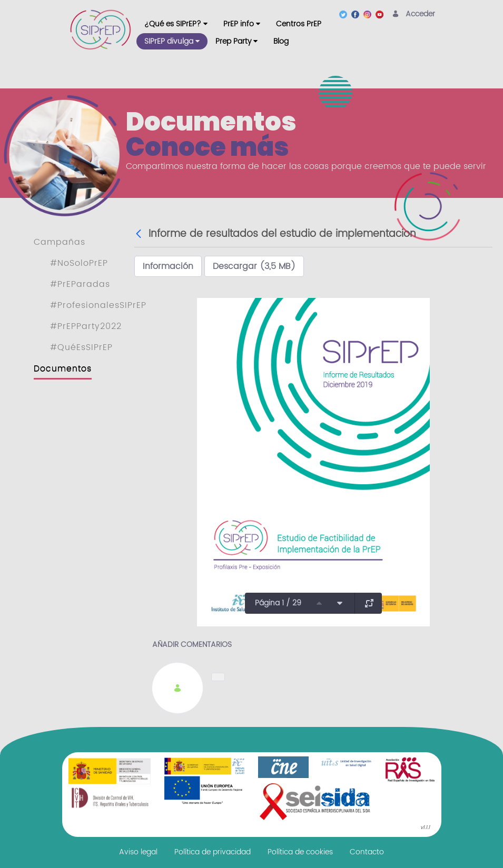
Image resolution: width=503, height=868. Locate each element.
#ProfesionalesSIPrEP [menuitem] (98, 305)
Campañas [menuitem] (60, 242)
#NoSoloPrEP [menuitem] (79, 263)
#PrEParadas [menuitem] (80, 284)
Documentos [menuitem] (63, 368)
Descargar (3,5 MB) (254, 266)
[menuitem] (176, 24)
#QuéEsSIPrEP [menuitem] (81, 347)
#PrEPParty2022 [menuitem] (86, 326)
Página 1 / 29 (278, 603)
